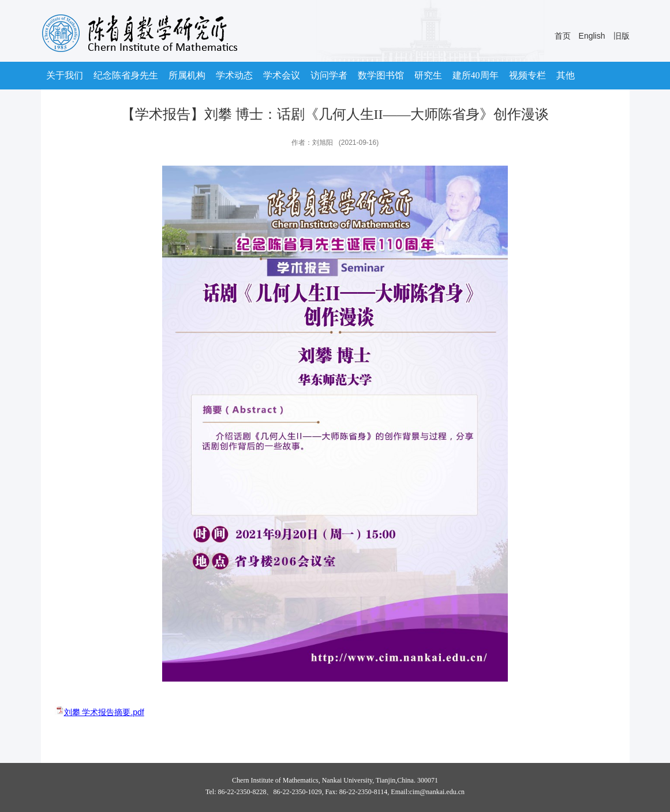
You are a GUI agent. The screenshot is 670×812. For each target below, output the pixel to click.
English (592, 36)
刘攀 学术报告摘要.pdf (104, 712)
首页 (563, 36)
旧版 (622, 36)
